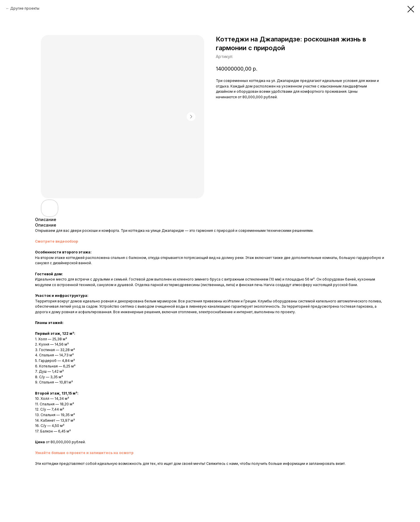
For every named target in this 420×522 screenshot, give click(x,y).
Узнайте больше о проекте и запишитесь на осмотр (84, 453)
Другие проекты (25, 8)
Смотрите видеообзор (57, 241)
